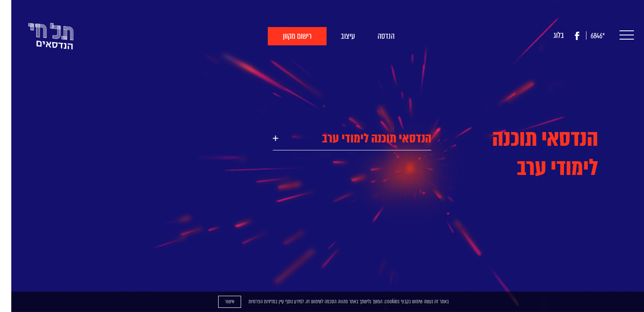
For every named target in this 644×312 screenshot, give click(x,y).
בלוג (547, 35)
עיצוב (337, 36)
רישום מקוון (286, 36)
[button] (613, 36)
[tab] (341, 138)
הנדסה (375, 36)
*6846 (586, 36)
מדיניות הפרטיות (251, 301)
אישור (218, 301)
